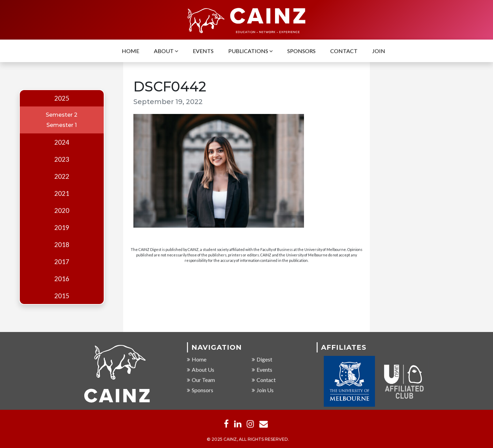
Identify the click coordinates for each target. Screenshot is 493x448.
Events (203, 51)
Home (130, 51)
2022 (62, 176)
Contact (344, 51)
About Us (201, 370)
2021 (62, 193)
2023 (62, 159)
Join (379, 51)
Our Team (201, 380)
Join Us (263, 390)
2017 (62, 262)
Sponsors (301, 51)
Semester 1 (62, 125)
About (166, 51)
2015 (62, 296)
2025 (62, 98)
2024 (62, 142)
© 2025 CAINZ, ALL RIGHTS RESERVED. (248, 439)
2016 (62, 279)
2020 (62, 211)
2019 (62, 228)
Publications (250, 51)
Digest (262, 359)
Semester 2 (62, 115)
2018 (62, 245)
